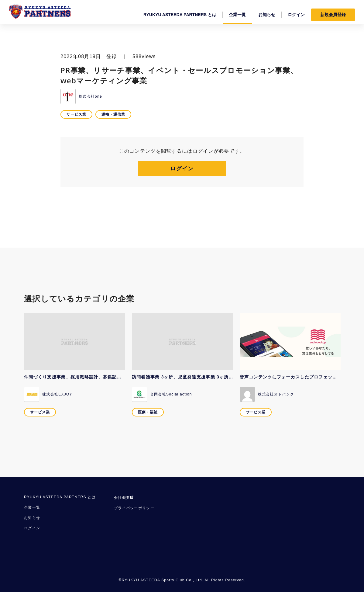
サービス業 (76, 114)
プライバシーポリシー (134, 508)
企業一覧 (32, 507)
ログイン (182, 169)
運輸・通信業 (113, 114)
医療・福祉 (148, 412)
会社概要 (124, 498)
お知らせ (32, 518)
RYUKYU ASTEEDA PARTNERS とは (60, 497)
